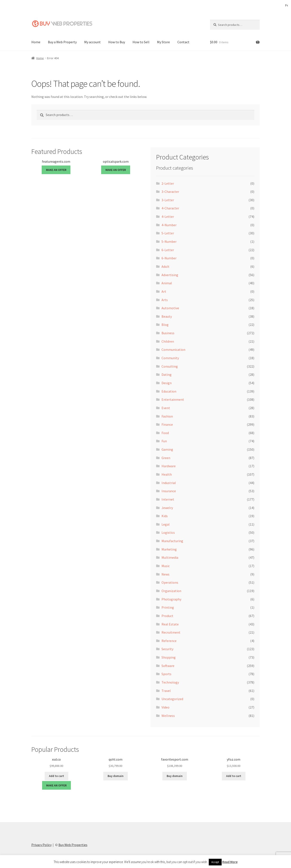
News (165, 574)
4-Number (169, 225)
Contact (183, 42)
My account (92, 42)
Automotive (170, 308)
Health (167, 474)
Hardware (169, 466)
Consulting (170, 366)
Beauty (167, 316)
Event (166, 408)
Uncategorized (172, 699)
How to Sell (141, 42)
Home (36, 42)
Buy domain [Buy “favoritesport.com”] (175, 776)
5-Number (169, 241)
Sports (166, 674)
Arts (165, 300)
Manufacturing (172, 541)
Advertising (170, 275)
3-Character (170, 192)
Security (167, 649)
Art (164, 291)
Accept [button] (215, 862)
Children (168, 341)
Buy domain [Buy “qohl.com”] (116, 776)
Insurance (169, 491)
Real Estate (170, 624)
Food (165, 433)
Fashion (167, 416)
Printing (168, 607)
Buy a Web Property (62, 42)
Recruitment (171, 632)
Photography (171, 599)
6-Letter (168, 250)
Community (170, 358)
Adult (165, 266)
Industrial (169, 483)
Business (168, 333)
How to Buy (117, 42)
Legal (166, 524)
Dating (167, 374)
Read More (230, 862)
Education (169, 391)
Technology (170, 682)
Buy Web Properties (73, 845)
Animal (167, 283)
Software (168, 666)
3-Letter (168, 200)
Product (167, 616)
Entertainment (173, 399)
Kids (165, 516)
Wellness (168, 715)
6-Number (169, 258)
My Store (163, 42)
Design (167, 383)
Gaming (167, 449)
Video (165, 707)
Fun (164, 441)
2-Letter (168, 183)
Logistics (168, 532)
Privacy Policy (41, 845)
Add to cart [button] (56, 776)
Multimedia (170, 557)
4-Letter (168, 217)
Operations (170, 582)
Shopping (169, 657)
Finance (167, 424)
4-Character (170, 208)
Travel (166, 691)
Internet (168, 499)
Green (166, 458)
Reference (169, 641)
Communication (173, 350)
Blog (165, 325)
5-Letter (168, 233)
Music (166, 566)
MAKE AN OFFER (56, 170)
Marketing (169, 549)
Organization (171, 591)
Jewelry (167, 507)
